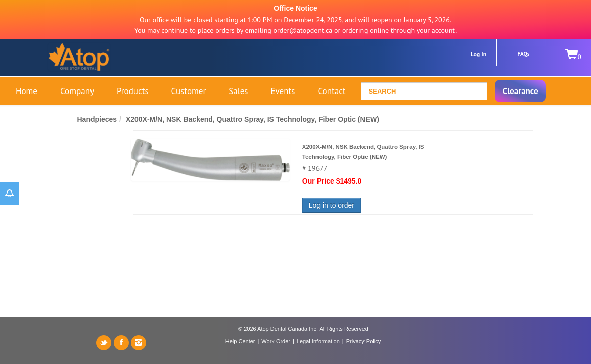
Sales (238, 91)
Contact (331, 91)
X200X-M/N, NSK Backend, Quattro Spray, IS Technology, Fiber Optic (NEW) (253, 119)
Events (283, 91)
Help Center (240, 341)
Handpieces (97, 119)
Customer (189, 91)
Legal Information (318, 341)
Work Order (276, 341)
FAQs (524, 54)
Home (27, 91)
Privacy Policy (363, 341)
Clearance (520, 91)
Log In (479, 54)
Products (133, 91)
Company (77, 91)
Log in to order (332, 205)
